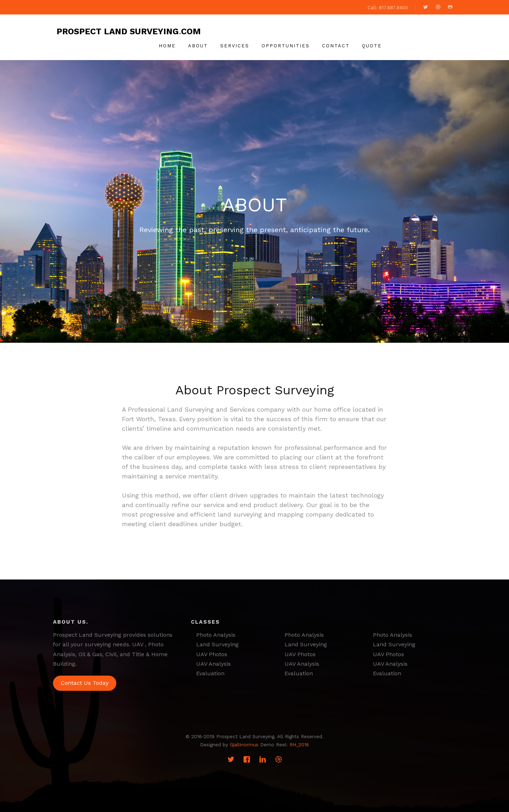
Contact (336, 46)
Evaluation (210, 673)
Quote (372, 46)
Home (167, 46)
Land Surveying (217, 644)
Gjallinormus (244, 745)
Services (235, 46)
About (198, 46)
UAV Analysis (213, 664)
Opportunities (286, 46)
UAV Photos (212, 654)
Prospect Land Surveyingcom (129, 31)
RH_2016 (299, 745)
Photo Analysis (216, 635)
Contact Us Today (85, 683)
